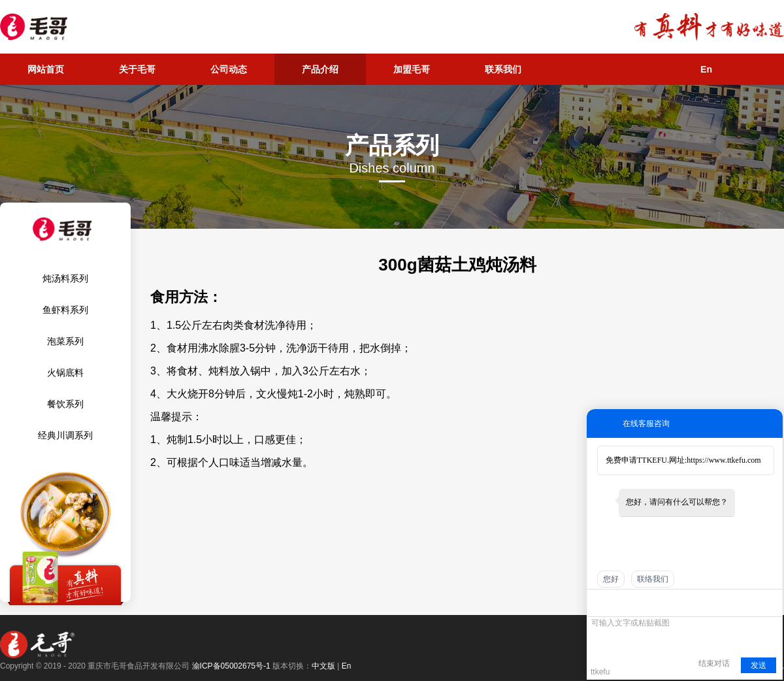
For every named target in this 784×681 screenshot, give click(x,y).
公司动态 (229, 69)
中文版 (323, 666)
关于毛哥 (137, 69)
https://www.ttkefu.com (724, 460)
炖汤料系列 (65, 278)
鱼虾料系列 (65, 310)
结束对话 (714, 663)
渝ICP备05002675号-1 (231, 666)
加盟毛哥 (412, 69)
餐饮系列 (65, 404)
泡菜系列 (65, 341)
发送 (759, 665)
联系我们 (503, 69)
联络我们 (653, 579)
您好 (611, 579)
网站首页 (46, 69)
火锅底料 (65, 373)
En (706, 69)
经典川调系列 (65, 435)
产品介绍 (320, 69)
